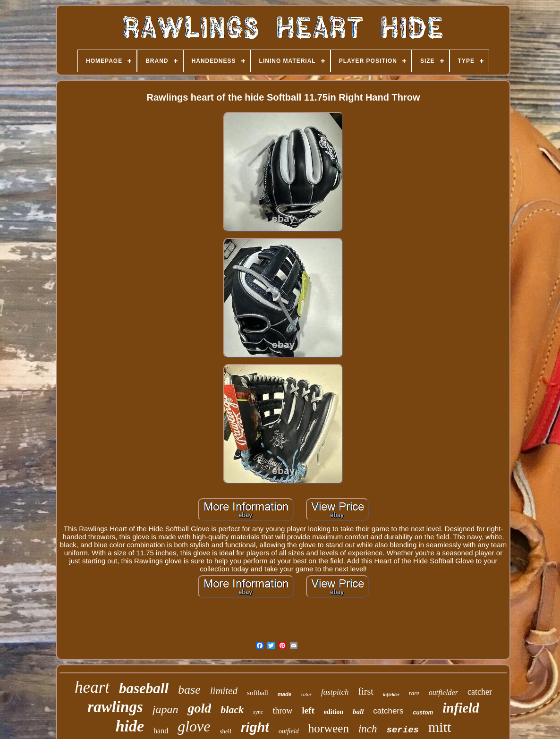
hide (130, 726)
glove (194, 726)
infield (461, 708)
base (189, 690)
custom (423, 713)
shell (226, 731)
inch (368, 729)
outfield (289, 731)
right (255, 728)
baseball (144, 688)
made (284, 694)
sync (258, 712)
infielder (391, 694)
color (306, 694)
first (366, 691)
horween (329, 728)
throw (282, 711)
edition (334, 712)
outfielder (443, 692)
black (232, 709)
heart (92, 687)
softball (258, 693)
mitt (440, 727)
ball (358, 712)
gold (199, 708)
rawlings (115, 707)
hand (161, 731)
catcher (480, 692)
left (308, 710)
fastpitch (335, 692)
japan (165, 709)
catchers (388, 711)
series (403, 730)
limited (224, 691)
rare (414, 693)
